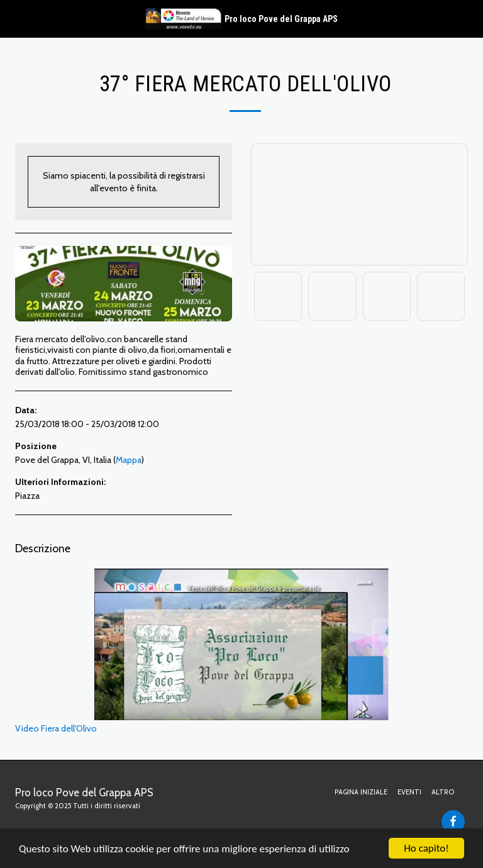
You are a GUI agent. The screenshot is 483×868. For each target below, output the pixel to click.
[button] (14, 18)
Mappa (129, 460)
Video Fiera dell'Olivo (202, 651)
